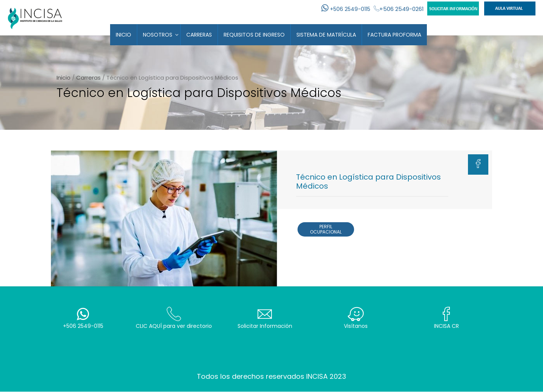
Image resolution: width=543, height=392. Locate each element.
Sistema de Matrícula (326, 35)
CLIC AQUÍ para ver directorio (174, 318)
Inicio (123, 35)
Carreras (199, 35)
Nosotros (158, 35)
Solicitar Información (265, 318)
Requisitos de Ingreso (254, 35)
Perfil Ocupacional (326, 229)
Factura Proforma (394, 35)
